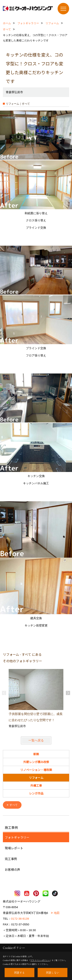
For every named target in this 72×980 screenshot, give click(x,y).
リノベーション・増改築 (36, 770)
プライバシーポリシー (40, 960)
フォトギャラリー (17, 837)
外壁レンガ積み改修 (36, 762)
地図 (57, 913)
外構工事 (36, 785)
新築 (36, 754)
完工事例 (11, 859)
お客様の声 (12, 869)
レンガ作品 (36, 793)
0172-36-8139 (20, 918)
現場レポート (14, 848)
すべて (14, 805)
